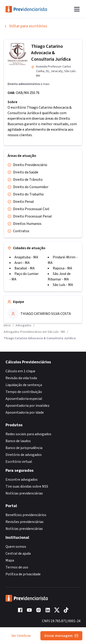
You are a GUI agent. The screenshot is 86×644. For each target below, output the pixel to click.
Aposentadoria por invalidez (28, 406)
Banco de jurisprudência (24, 448)
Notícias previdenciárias (24, 493)
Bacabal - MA (25, 268)
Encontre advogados (22, 480)
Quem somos (16, 547)
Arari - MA (22, 263)
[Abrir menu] (77, 9)
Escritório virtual (19, 462)
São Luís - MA (63, 285)
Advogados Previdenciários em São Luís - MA (34, 332)
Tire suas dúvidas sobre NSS (27, 486)
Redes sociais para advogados (28, 434)
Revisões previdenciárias (25, 522)
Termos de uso (17, 567)
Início (7, 325)
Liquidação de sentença (24, 385)
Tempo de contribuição (24, 392)
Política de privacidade (23, 574)
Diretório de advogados (24, 455)
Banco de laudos (18, 441)
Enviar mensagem (61, 636)
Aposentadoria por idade (25, 412)
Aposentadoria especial (24, 399)
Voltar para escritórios (25, 26)
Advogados (24, 325)
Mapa (10, 560)
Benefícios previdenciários (26, 515)
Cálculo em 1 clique (20, 371)
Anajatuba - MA (26, 257)
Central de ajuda (18, 554)
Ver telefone (21, 636)
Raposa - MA (62, 268)
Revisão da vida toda (21, 378)
